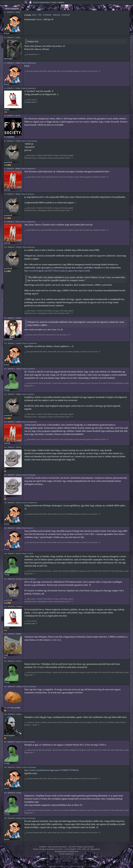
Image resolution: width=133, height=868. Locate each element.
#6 (5, 141)
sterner (7, 190)
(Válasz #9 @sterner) (28, 247)
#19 (5, 528)
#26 (5, 714)
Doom (7, 33)
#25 (5, 687)
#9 (5, 222)
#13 (5, 369)
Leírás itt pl (56, 640)
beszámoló (66, 15)
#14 (5, 394)
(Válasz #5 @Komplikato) (29, 141)
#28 (5, 767)
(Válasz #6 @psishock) (28, 169)
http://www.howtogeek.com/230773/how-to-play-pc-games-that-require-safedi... (58, 271)
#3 (5, 63)
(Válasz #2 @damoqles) (28, 63)
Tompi (7, 390)
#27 (5, 742)
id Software (47, 15)
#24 (5, 661)
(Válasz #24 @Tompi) (29, 687)
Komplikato (9, 137)
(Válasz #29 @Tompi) (29, 818)
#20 (5, 553)
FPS (40, 15)
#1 (5, 12)
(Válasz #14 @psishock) (29, 503)
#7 (5, 169)
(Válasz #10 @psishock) (29, 343)
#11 (5, 318)
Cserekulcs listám (30, 102)
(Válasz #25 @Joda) (28, 742)
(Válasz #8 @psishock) (28, 222)
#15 (5, 422)
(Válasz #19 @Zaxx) (29, 579)
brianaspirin (9, 735)
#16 (5, 447)
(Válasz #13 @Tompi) (29, 475)
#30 (5, 818)
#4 (5, 88)
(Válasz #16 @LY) (27, 528)
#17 (5, 475)
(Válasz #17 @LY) (27, 553)
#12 (5, 343)
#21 (5, 579)
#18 (5, 503)
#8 (5, 194)
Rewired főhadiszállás (41, 2)
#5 (5, 116)
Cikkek (54, 2)
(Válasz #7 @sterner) (27, 194)
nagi (6, 655)
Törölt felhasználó (12, 708)
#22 (5, 607)
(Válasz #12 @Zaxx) (28, 394)
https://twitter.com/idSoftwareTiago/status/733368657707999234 (52, 770)
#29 (5, 793)
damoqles (9, 59)
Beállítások (30, 2)
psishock (8, 162)
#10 (5, 247)
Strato (7, 110)
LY (5, 468)
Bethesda (56, 15)
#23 (5, 634)
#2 (5, 38)
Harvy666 (8, 339)
